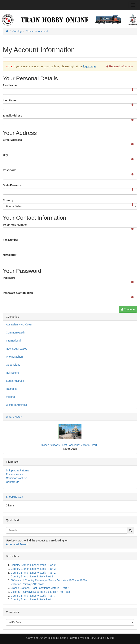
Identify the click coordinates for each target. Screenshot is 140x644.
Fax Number (11, 240)
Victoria (10, 397)
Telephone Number (15, 225)
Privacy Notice (14, 474)
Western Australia (16, 405)
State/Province (12, 185)
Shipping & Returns (17, 470)
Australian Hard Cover (19, 324)
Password (9, 278)
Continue (128, 309)
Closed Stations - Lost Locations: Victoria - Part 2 (70, 445)
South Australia (15, 381)
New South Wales (17, 349)
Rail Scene (12, 373)
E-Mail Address (13, 116)
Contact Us (13, 482)
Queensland (13, 365)
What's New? (14, 417)
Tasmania (12, 389)
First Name (10, 85)
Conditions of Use (17, 478)
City (5, 155)
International (13, 341)
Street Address (12, 140)
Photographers (15, 357)
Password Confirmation (18, 293)
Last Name (10, 100)
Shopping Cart (15, 497)
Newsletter (10, 255)
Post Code (9, 170)
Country (8, 200)
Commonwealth (15, 333)
